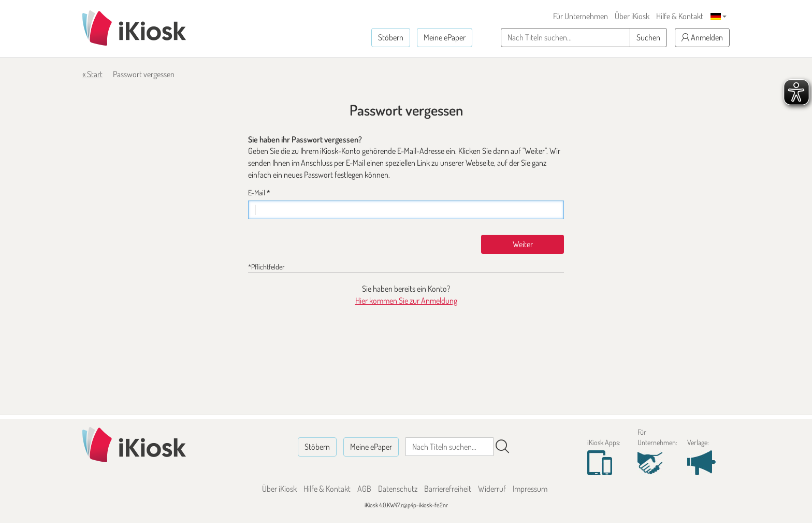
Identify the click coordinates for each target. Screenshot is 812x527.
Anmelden (702, 37)
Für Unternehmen (581, 16)
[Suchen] (502, 447)
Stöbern (391, 37)
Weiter (523, 244)
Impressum (530, 489)
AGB (364, 489)
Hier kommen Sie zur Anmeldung (406, 301)
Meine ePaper (445, 37)
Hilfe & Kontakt (680, 16)
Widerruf (492, 489)
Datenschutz (398, 489)
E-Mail (259, 193)
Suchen (648, 37)
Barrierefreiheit (448, 489)
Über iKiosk (632, 16)
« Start (92, 74)
